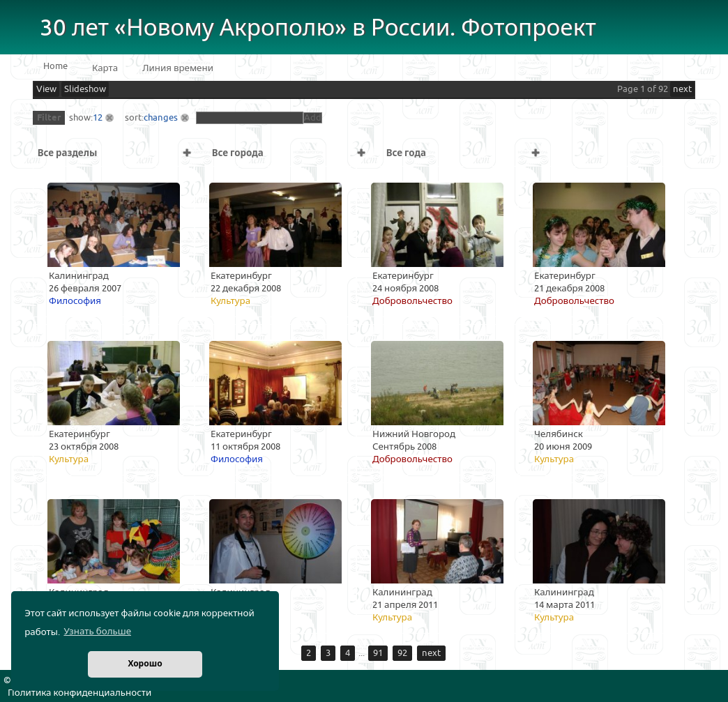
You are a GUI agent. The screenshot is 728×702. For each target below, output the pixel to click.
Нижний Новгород (414, 434)
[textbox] (250, 118)
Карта (105, 68)
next (682, 89)
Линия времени (178, 68)
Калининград (79, 276)
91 (378, 653)
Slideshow (85, 89)
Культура (230, 301)
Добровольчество (412, 301)
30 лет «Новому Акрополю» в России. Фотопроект (318, 28)
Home (55, 66)
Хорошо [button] (145, 664)
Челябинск (559, 434)
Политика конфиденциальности (79, 693)
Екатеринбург (241, 276)
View (46, 89)
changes (161, 118)
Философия (75, 301)
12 (98, 118)
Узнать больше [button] (97, 632)
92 (402, 653)
